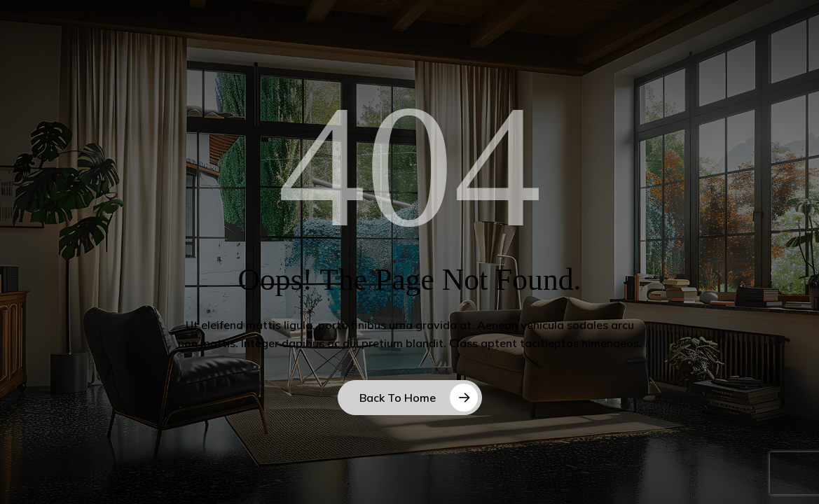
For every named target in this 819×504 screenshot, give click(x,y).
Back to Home (398, 398)
